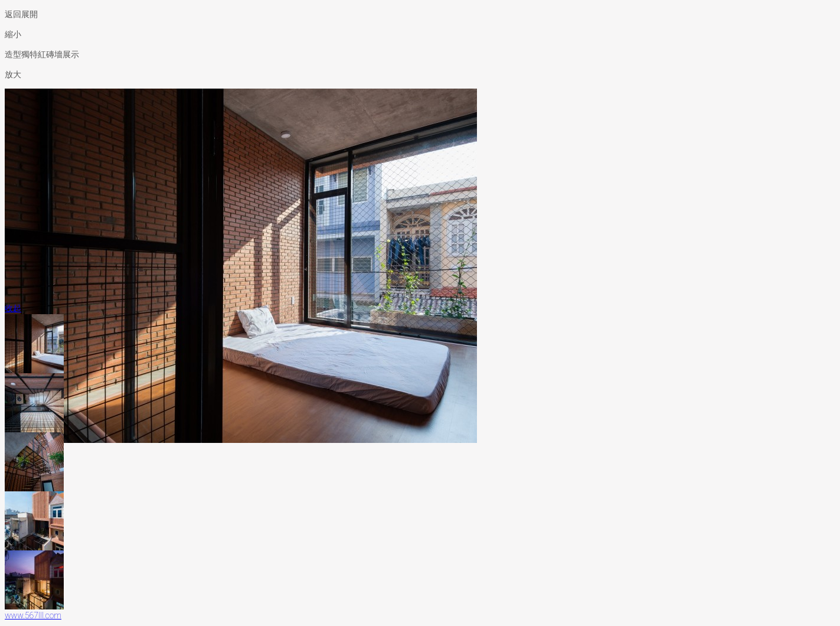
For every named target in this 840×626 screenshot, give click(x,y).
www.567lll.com (33, 615)
